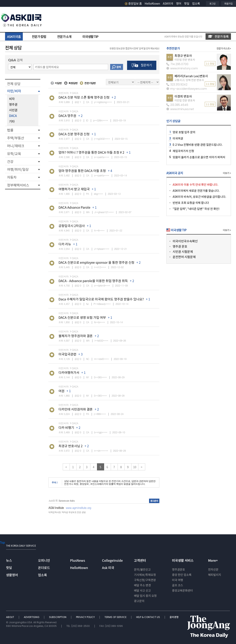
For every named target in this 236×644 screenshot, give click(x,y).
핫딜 (187, 3)
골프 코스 (178, 585)
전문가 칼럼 (39, 36)
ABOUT (10, 617)
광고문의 (139, 601)
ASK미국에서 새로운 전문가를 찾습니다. (196, 191)
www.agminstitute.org (78, 508)
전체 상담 (14, 84)
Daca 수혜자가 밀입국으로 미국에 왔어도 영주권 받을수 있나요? (101, 299)
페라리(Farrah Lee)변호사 (191, 76)
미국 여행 (178, 580)
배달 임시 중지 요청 (145, 596)
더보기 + (227, 173)
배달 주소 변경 (142, 585)
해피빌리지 (214, 575)
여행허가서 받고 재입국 (74, 189)
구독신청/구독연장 (145, 580)
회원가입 (229, 3)
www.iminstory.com (182, 68)
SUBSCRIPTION (58, 617)
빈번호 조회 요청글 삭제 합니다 (191, 203)
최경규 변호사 (183, 56)
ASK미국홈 (14, 36)
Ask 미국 (108, 568)
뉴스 (9, 560)
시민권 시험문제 (183, 252)
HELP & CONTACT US (148, 617)
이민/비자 (14, 91)
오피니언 (44, 560)
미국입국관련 (67, 354)
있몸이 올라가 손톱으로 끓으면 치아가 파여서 (199, 157)
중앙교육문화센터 (182, 590)
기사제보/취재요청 (145, 575)
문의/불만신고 (142, 569)
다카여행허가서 (69, 372)
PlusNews (77, 560)
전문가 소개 (64, 36)
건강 (10, 161)
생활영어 (12, 575)
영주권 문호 (180, 246)
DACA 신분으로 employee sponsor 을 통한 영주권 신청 (96, 262)
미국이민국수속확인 (185, 241)
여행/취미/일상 (18, 169)
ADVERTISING (32, 617)
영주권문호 (179, 569)
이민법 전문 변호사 (185, 60)
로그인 (212, 3)
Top (2, 542)
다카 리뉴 (65, 244)
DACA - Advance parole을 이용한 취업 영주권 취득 (93, 281)
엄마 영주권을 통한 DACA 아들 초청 (82, 171)
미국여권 (178, 138)
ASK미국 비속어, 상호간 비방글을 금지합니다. (199, 197)
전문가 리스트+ (224, 48)
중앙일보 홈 (133, 3)
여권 (61, 391)
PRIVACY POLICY (86, 617)
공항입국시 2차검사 (72, 226)
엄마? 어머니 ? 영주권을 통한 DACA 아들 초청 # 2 (91, 152)
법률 (10, 130)
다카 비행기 (66, 427)
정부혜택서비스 (18, 185)
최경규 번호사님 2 (70, 446)
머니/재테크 (16, 146)
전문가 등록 (218, 36)
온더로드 (44, 568)
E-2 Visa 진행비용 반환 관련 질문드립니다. (198, 145)
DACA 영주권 (67, 116)
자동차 (12, 177)
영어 (179, 3)
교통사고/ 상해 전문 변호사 (189, 80)
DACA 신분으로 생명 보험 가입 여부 (82, 317)
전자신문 (213, 569)
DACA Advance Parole (74, 207)
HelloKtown (152, 3)
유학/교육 (14, 154)
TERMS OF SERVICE (116, 617)
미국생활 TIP (90, 36)
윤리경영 (174, 617)
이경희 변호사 (183, 96)
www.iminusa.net (180, 109)
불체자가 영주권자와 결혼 (76, 336)
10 (135, 467)
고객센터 (140, 560)
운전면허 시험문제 (184, 257)
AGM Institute (56, 508)
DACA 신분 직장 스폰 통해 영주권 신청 (84, 97)
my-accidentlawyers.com (187, 89)
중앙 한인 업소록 (182, 575)
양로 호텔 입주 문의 (184, 132)
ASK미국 (168, 3)
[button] (23, 91)
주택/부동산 (16, 138)
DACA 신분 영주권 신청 (74, 134)
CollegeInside (112, 560)
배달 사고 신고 (142, 590)
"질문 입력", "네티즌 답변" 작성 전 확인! (196, 209)
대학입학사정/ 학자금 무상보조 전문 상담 (67, 512)
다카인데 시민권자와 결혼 (76, 409)
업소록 (196, 3)
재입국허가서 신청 (183, 151)
